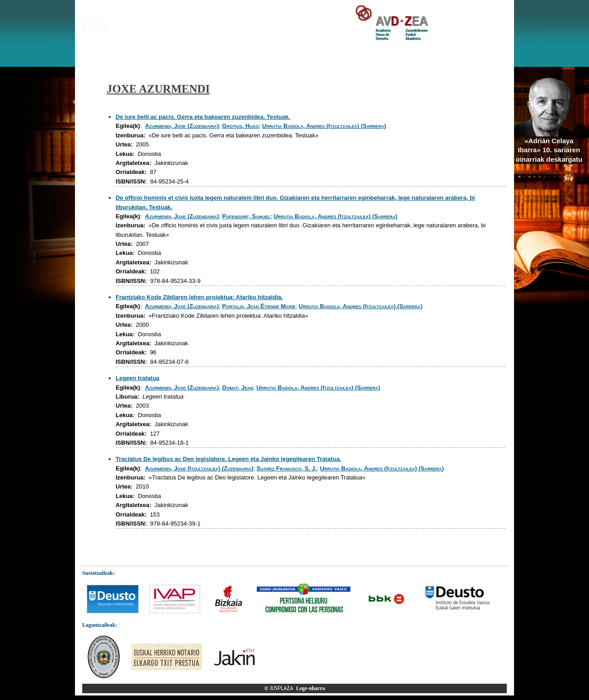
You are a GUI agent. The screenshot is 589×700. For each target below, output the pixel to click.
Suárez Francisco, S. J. (287, 468)
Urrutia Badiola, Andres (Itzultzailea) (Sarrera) (324, 126)
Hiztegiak (292, 54)
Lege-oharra (311, 688)
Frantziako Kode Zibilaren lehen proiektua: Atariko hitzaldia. (199, 297)
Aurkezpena (100, 54)
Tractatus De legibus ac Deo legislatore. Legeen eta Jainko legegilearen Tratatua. (228, 459)
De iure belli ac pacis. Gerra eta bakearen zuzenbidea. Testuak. (203, 117)
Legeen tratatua (138, 378)
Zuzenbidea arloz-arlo (239, 54)
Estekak (442, 54)
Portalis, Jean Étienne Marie (259, 306)
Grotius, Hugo (241, 126)
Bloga (133, 54)
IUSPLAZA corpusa (175, 54)
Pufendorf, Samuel (246, 216)
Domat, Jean (238, 388)
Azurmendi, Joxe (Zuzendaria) (182, 126)
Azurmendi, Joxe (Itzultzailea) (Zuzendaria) (199, 468)
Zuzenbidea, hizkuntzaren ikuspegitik (368, 54)
